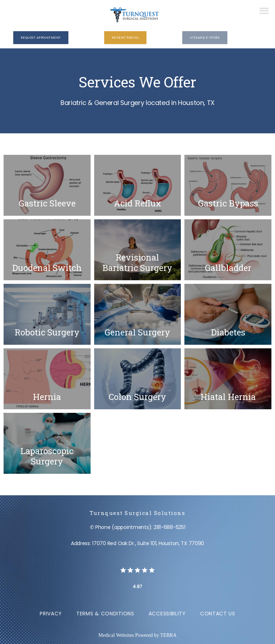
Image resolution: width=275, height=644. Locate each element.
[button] (264, 11)
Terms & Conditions (105, 614)
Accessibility (167, 614)
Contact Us (218, 614)
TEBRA (168, 635)
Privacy (51, 614)
